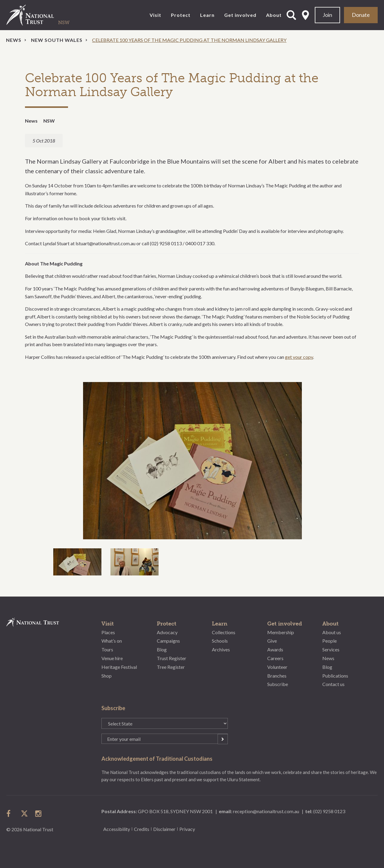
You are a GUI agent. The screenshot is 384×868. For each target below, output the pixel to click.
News (14, 40)
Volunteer (277, 667)
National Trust (42, 15)
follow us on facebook (10, 813)
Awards (275, 649)
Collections (224, 632)
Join (327, 15)
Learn (207, 15)
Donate (361, 15)
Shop (107, 676)
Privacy (187, 829)
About (274, 15)
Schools (220, 641)
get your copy (299, 357)
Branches (277, 676)
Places (108, 632)
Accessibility (117, 829)
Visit (155, 15)
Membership (281, 632)
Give (272, 641)
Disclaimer (164, 829)
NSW (49, 121)
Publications (335, 676)
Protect (181, 15)
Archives (221, 649)
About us (332, 632)
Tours (107, 649)
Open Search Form (291, 15)
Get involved (240, 15)
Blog (162, 649)
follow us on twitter (24, 813)
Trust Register (172, 658)
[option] (192, 461)
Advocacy (167, 632)
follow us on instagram (39, 813)
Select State (305, 15)
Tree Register (171, 667)
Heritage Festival (119, 667)
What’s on (112, 641)
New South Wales (57, 40)
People (330, 641)
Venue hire (112, 658)
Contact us (333, 684)
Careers (275, 658)
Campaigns (168, 641)
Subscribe (278, 684)
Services (331, 649)
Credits (142, 829)
